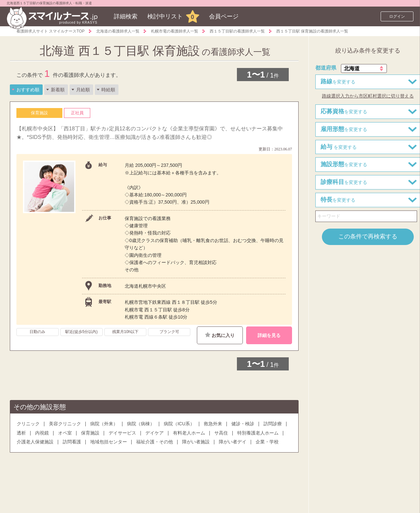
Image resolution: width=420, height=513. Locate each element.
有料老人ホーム (189, 433)
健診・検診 (243, 424)
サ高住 (221, 433)
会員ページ (224, 16)
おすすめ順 (28, 90)
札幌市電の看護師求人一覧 (175, 31)
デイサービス (122, 433)
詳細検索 (126, 16)
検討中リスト (165, 16)
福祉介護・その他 (155, 442)
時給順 (108, 90)
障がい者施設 (196, 442)
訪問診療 (273, 424)
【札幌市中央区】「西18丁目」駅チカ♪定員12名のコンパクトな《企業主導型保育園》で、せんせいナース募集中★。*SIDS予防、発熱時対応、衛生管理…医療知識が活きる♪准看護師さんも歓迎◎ (150, 133)
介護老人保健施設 (35, 442)
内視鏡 (42, 433)
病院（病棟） (141, 424)
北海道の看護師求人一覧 (118, 31)
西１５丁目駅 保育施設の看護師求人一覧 (312, 31)
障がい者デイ (233, 442)
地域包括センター (109, 442)
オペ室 (65, 433)
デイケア (155, 433)
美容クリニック (65, 424)
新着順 (58, 90)
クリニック (28, 424)
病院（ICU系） (179, 424)
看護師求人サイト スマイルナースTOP (51, 31)
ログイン (397, 16)
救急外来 (213, 424)
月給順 (83, 90)
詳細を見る (269, 335)
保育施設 (90, 433)
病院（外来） (104, 424)
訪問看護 (72, 442)
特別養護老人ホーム (258, 433)
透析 (21, 433)
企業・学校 (267, 442)
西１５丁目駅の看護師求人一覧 (237, 31)
